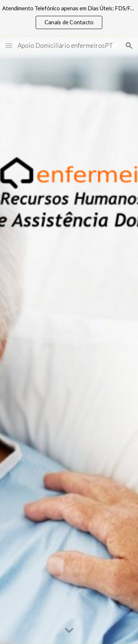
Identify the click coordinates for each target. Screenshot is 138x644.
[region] (69, 18)
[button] (9, 45)
